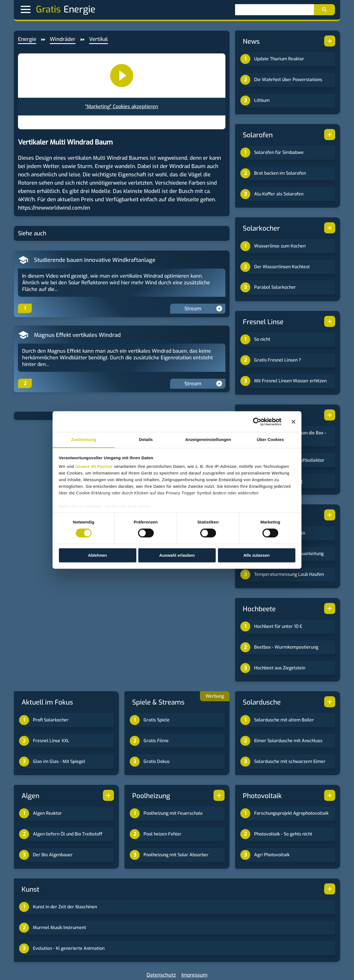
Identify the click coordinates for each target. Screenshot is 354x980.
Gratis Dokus (157, 761)
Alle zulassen (257, 555)
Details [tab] (146, 439)
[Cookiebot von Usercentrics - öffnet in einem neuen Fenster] (257, 422)
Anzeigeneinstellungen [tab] (208, 439)
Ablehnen (97, 555)
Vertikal (98, 39)
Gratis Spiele (157, 720)
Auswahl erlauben (177, 555)
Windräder (63, 39)
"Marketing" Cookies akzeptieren (122, 107)
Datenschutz (161, 975)
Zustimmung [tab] (84, 439)
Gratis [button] (41, 9)
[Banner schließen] (293, 422)
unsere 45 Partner (94, 466)
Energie (27, 39)
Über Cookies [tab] (270, 439)
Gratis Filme (156, 741)
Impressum (194, 975)
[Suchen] (274, 10)
